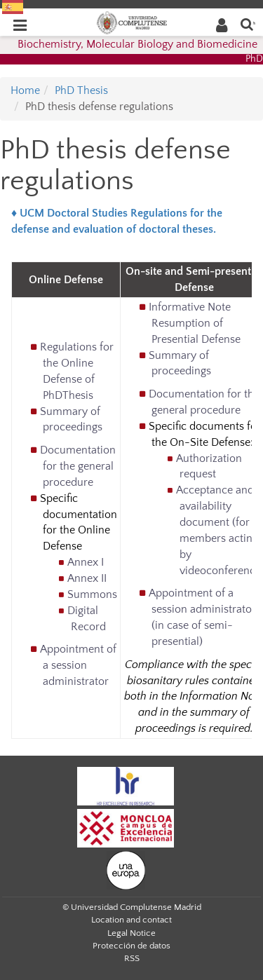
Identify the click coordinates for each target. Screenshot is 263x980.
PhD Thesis (81, 90)
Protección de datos (131, 946)
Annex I (86, 562)
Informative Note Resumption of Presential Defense (195, 323)
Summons (92, 594)
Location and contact (131, 920)
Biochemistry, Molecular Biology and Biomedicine (137, 44)
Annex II (87, 578)
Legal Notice (131, 933)
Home (25, 90)
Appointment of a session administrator (78, 665)
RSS (132, 958)
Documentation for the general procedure (78, 466)
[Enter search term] (247, 23)
